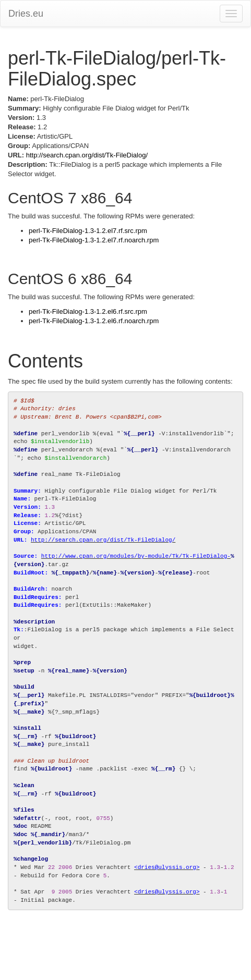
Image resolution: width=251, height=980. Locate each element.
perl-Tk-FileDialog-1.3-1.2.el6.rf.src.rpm (88, 311)
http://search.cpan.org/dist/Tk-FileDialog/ (87, 155)
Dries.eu (26, 14)
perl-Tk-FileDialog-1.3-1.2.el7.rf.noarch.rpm (94, 240)
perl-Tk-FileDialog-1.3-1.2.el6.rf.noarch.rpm (94, 321)
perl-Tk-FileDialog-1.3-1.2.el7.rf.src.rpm (88, 231)
